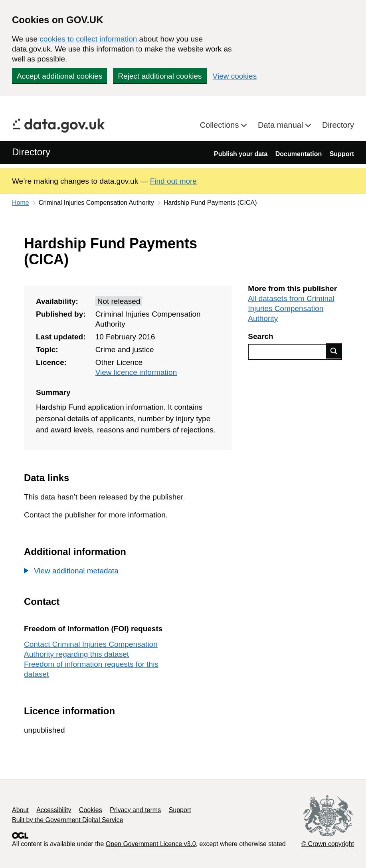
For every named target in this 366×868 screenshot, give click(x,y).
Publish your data (241, 154)
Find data (334, 351)
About (20, 810)
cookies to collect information (88, 39)
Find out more (173, 181)
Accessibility (54, 810)
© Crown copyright (328, 844)
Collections (221, 125)
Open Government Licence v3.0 (151, 844)
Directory (338, 125)
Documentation (299, 154)
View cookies (235, 76)
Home (21, 203)
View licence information (136, 372)
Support (342, 154)
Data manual (282, 125)
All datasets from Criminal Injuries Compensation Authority (291, 308)
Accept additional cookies (59, 76)
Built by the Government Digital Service (67, 820)
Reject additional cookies (160, 76)
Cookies (91, 810)
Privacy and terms (135, 810)
